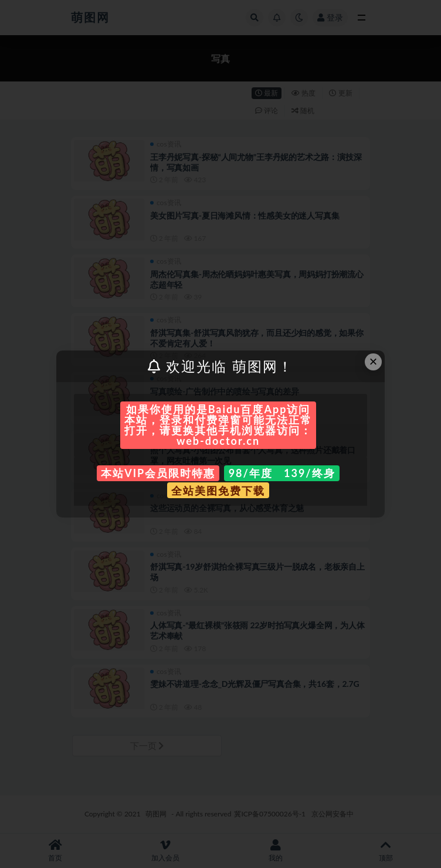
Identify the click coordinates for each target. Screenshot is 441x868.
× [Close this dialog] (374, 361)
